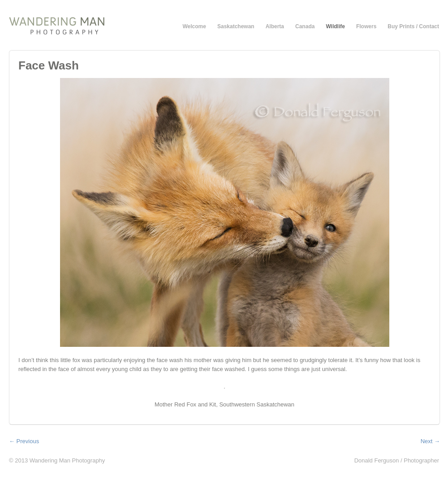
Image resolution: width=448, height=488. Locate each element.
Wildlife (335, 26)
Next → (430, 441)
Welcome (194, 26)
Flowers (366, 26)
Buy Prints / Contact (413, 26)
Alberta (275, 26)
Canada (305, 26)
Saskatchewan (236, 26)
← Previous (24, 441)
